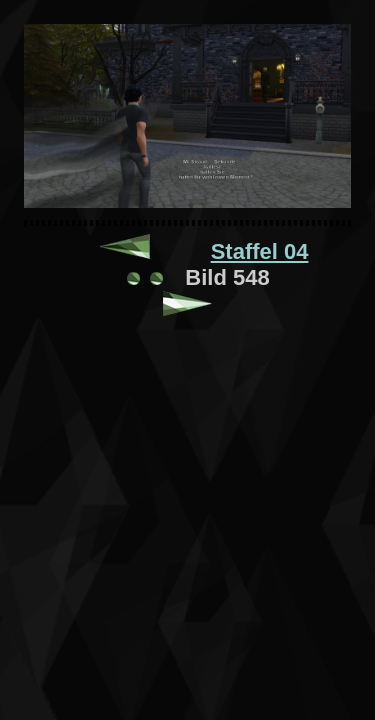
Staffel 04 (260, 251)
